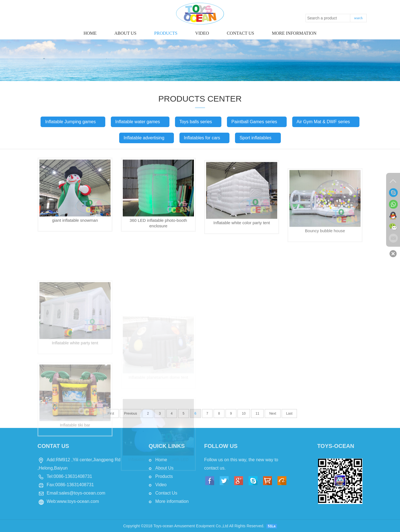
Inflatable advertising (147, 138)
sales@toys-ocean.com (82, 493)
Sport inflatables (258, 138)
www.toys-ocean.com (78, 501)
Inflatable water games (140, 122)
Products (166, 33)
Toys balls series (198, 122)
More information (294, 33)
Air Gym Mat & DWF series (326, 122)
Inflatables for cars (205, 138)
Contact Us (166, 493)
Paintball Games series (257, 122)
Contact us (240, 33)
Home (90, 33)
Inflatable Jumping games (73, 122)
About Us (125, 33)
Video (202, 33)
